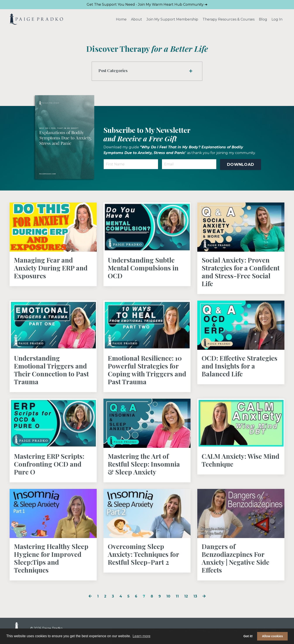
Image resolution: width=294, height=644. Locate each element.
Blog (263, 19)
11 (177, 596)
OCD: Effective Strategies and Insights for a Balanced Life (240, 366)
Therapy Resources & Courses (229, 19)
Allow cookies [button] (272, 636)
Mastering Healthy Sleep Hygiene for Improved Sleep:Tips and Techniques (51, 558)
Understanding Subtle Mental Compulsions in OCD (143, 268)
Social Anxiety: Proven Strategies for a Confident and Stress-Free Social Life (241, 272)
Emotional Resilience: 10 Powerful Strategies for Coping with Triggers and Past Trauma (147, 370)
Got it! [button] (248, 636)
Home (121, 19)
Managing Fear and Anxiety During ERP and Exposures (51, 268)
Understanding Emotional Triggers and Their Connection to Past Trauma (51, 370)
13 (195, 596)
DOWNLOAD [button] (241, 164)
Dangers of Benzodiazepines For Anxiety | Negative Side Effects (236, 558)
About (137, 19)
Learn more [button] (141, 636)
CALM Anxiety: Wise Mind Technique (241, 460)
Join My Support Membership (172, 19)
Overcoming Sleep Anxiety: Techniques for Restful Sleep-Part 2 (143, 554)
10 (168, 596)
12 (186, 596)
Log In (277, 19)
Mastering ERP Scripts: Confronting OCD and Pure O (49, 464)
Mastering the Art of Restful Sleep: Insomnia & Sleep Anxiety (144, 464)
